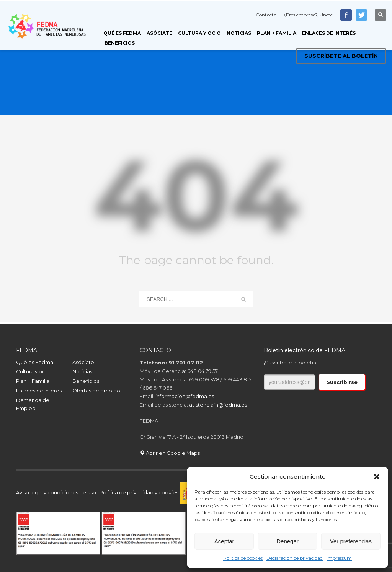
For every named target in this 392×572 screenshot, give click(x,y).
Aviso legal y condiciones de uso (56, 492)
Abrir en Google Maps (170, 453)
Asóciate (83, 362)
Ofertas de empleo (96, 391)
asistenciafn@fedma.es (218, 405)
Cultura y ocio (33, 371)
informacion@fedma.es (185, 396)
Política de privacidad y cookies (140, 492)
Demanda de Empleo (33, 404)
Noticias (82, 371)
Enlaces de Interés (39, 391)
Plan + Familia (33, 381)
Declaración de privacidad (295, 558)
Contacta (266, 15)
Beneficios (86, 381)
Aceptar (224, 541)
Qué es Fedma (35, 362)
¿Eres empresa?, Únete (308, 15)
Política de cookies (243, 558)
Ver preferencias (351, 541)
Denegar (287, 541)
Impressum (339, 558)
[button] (377, 477)
